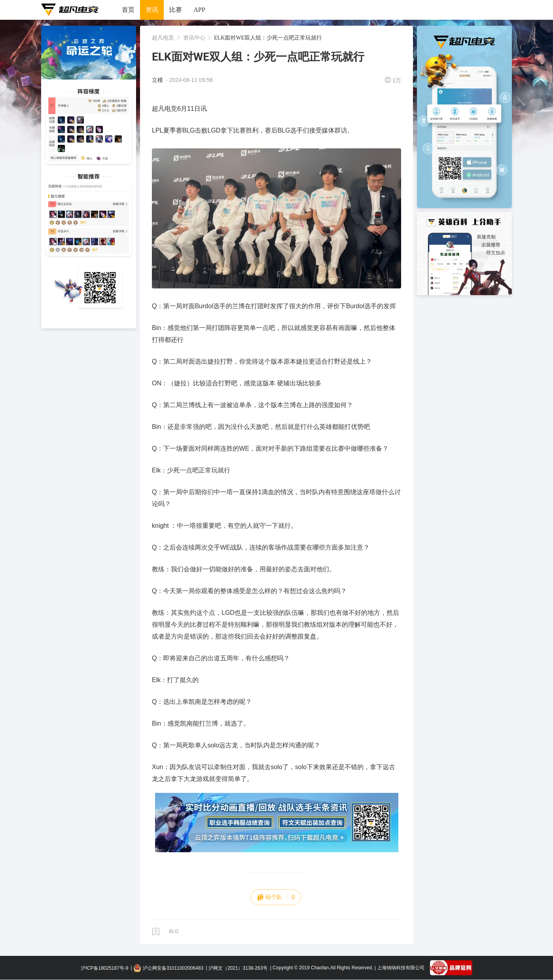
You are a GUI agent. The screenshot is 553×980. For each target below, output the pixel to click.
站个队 (276, 897)
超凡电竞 (164, 38)
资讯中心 (195, 38)
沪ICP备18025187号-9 (104, 968)
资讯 (152, 10)
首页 (128, 10)
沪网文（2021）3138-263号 (238, 968)
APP (199, 10)
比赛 (176, 10)
